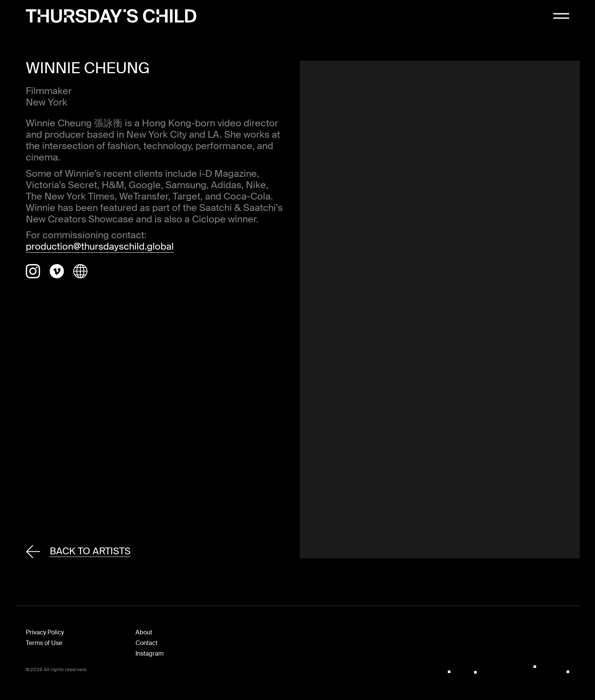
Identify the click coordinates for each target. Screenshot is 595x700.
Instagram (150, 654)
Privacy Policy (45, 632)
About (144, 632)
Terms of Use (44, 643)
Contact (146, 643)
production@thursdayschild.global (100, 246)
